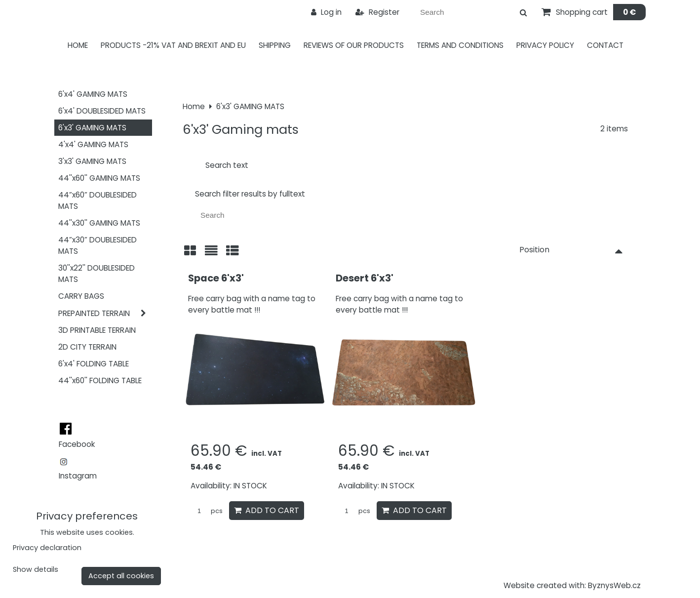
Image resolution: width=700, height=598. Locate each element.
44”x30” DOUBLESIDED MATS (97, 245)
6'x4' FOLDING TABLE (94, 364)
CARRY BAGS (81, 296)
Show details (36, 570)
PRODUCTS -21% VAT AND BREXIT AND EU (173, 45)
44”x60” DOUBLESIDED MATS (97, 200)
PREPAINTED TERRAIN (105, 313)
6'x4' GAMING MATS (93, 94)
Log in (326, 12)
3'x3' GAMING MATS (92, 161)
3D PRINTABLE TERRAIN (97, 330)
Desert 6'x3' (365, 278)
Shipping (275, 45)
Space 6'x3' (216, 278)
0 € (629, 12)
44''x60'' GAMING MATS (99, 178)
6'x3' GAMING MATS (92, 128)
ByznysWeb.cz (614, 585)
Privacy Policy (545, 45)
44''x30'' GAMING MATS (99, 223)
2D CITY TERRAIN (87, 347)
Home (78, 45)
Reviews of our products (354, 45)
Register (377, 12)
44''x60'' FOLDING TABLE (100, 380)
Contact (605, 45)
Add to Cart (267, 510)
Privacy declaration (47, 548)
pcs (207, 511)
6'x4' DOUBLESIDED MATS (102, 111)
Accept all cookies (121, 576)
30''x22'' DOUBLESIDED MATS (97, 274)
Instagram (78, 476)
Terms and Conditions (460, 45)
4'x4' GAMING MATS (93, 144)
